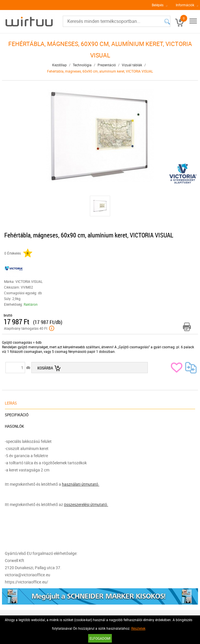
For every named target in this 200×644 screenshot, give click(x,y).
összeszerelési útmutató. (86, 504)
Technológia (82, 65)
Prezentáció (107, 65)
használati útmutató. (81, 484)
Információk (185, 5)
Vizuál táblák (132, 65)
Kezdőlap (59, 65)
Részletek (138, 628)
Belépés (158, 5)
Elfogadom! (100, 638)
